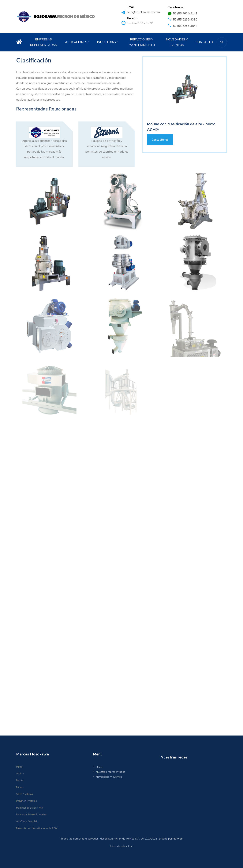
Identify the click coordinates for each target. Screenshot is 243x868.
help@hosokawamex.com (143, 12)
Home (98, 767)
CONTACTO (204, 42)
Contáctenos (160, 140)
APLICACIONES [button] (76, 42)
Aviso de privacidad (121, 846)
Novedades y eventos (107, 777)
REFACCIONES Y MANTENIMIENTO (142, 42)
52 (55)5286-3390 (185, 20)
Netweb (178, 839)
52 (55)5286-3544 (185, 26)
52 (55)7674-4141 (185, 13)
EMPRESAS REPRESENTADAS (43, 42)
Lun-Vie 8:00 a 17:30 (140, 23)
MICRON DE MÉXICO (64, 17)
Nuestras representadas (109, 772)
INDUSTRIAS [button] (106, 42)
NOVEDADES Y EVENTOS (177, 42)
